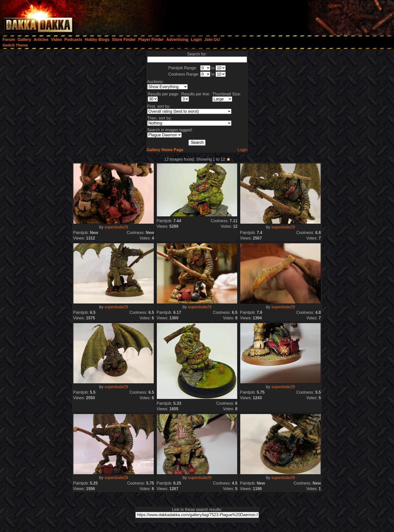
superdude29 (116, 227)
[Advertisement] (326, 16)
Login (242, 150)
